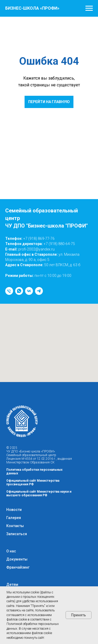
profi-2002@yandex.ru (36, 249)
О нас (11, 551)
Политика (14, 470)
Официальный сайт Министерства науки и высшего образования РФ (39, 493)
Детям (12, 585)
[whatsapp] (19, 291)
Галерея (14, 518)
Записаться (17, 534)
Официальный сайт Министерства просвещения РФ (33, 482)
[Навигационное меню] (89, 8)
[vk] (29, 291)
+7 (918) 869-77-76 (39, 238)
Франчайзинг (18, 567)
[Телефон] (9, 291)
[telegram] (39, 291)
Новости (14, 510)
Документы (17, 559)
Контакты (15, 526)
